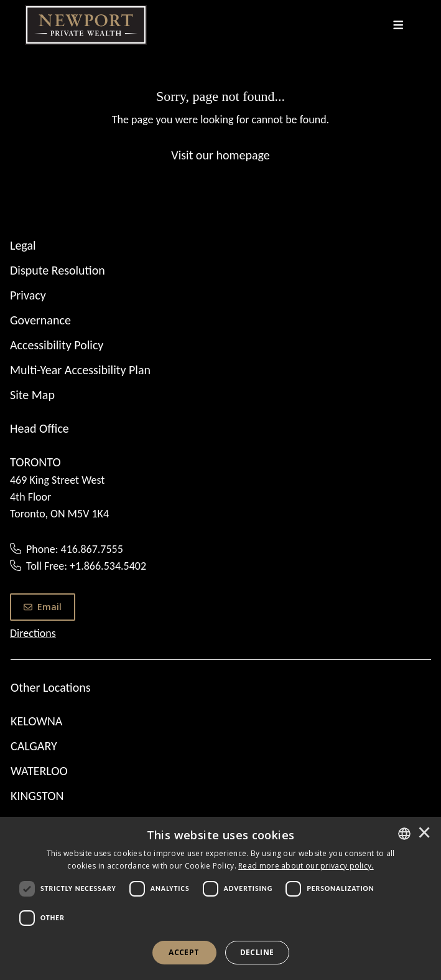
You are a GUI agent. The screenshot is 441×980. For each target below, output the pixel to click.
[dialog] (220, 898)
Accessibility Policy (57, 345)
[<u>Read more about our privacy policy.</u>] (306, 866)
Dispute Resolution (58, 270)
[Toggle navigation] (398, 25)
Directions (33, 633)
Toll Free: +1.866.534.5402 (86, 566)
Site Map (32, 395)
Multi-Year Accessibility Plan (80, 370)
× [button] (424, 834)
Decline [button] (257, 952)
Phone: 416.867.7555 (75, 549)
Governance (40, 320)
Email (43, 607)
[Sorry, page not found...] (220, 125)
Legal (23, 245)
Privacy (28, 295)
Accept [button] (184, 952)
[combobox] (404, 834)
